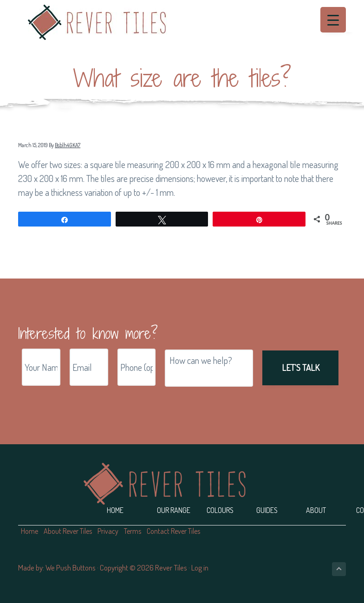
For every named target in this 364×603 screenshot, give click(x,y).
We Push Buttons (71, 567)
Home (115, 510)
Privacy (108, 531)
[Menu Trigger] (333, 20)
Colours (220, 510)
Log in (200, 567)
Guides (267, 510)
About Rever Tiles (68, 531)
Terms (133, 531)
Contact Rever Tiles (173, 531)
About (316, 510)
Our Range (174, 510)
